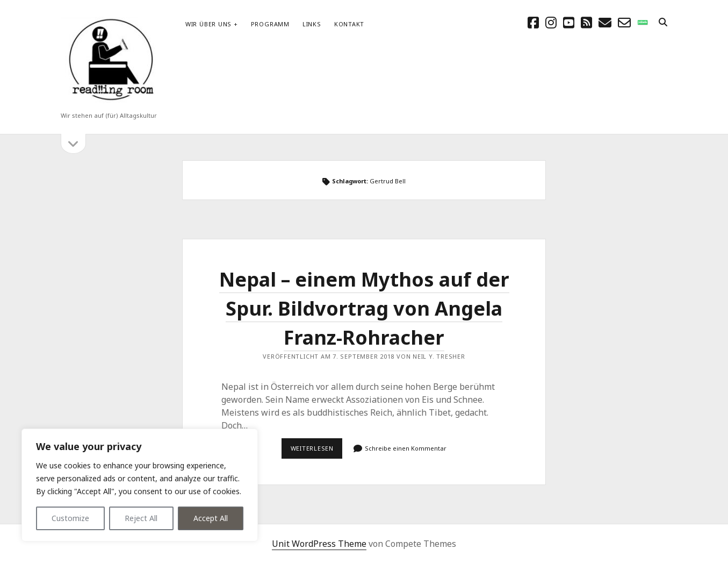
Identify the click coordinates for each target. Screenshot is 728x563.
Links (312, 24)
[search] (663, 23)
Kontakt (349, 24)
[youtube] (569, 22)
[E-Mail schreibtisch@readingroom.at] (605, 22)
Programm (270, 24)
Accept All (211, 518)
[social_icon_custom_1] (643, 22)
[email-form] (624, 22)
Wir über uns (208, 24)
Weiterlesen (317, 451)
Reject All (141, 518)
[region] (140, 485)
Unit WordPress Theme (319, 544)
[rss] (586, 22)
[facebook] (533, 22)
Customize (70, 518)
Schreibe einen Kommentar (406, 448)
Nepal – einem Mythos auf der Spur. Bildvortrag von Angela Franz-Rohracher (364, 308)
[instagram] (551, 22)
